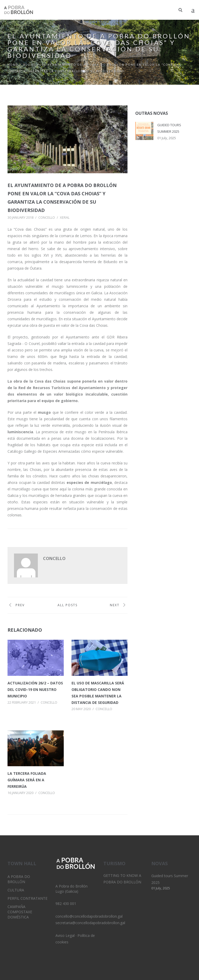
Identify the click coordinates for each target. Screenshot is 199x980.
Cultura (16, 890)
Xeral (65, 217)
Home (13, 65)
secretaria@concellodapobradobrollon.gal (90, 923)
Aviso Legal (65, 935)
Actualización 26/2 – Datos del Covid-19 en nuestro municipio (35, 689)
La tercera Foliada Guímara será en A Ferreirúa (27, 780)
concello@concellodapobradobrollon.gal (89, 916)
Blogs (29, 65)
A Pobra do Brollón (19, 879)
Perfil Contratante (27, 898)
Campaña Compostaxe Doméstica (20, 912)
